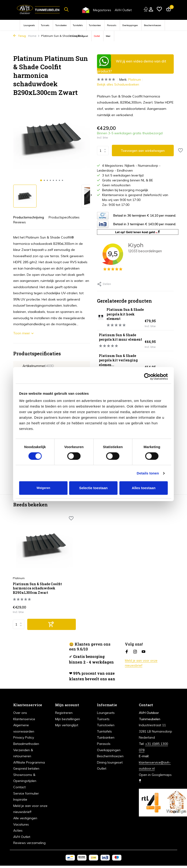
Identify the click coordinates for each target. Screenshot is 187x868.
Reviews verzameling (29, 843)
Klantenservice (24, 719)
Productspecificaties (64, 217)
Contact (19, 787)
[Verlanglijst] (159, 9)
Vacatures (21, 824)
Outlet (97, 36)
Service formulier (26, 793)
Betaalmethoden (26, 744)
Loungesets (29, 25)
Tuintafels (78, 25)
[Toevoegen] (45, 624)
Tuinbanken (95, 25)
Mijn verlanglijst (67, 725)
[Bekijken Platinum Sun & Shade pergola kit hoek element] (100, 318)
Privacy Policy (24, 737)
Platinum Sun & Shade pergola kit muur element (121, 340)
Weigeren (43, 488)
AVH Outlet (123, 10)
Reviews (20, 222)
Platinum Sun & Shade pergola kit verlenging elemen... (122, 365)
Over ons (20, 713)
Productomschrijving (29, 217)
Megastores (102, 10)
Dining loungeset (79, 36)
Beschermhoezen (153, 25)
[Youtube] (144, 652)
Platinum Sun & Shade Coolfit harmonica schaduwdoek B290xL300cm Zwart (35, 585)
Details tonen (148, 473)
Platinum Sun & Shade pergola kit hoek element (124, 314)
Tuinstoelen (61, 25)
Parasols (112, 25)
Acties (18, 830)
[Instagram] (135, 652)
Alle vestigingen (25, 818)
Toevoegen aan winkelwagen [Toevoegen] (143, 151)
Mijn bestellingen (68, 719)
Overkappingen (130, 25)
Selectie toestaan (93, 488)
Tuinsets (45, 25)
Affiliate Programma (29, 762)
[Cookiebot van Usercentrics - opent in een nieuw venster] (148, 377)
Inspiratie (20, 799)
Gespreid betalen (26, 768)
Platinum (136, 80)
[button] (41, 180)
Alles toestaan (144, 488)
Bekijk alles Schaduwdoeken (119, 84)
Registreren (64, 713)
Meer (108, 36)
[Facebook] (127, 652)
